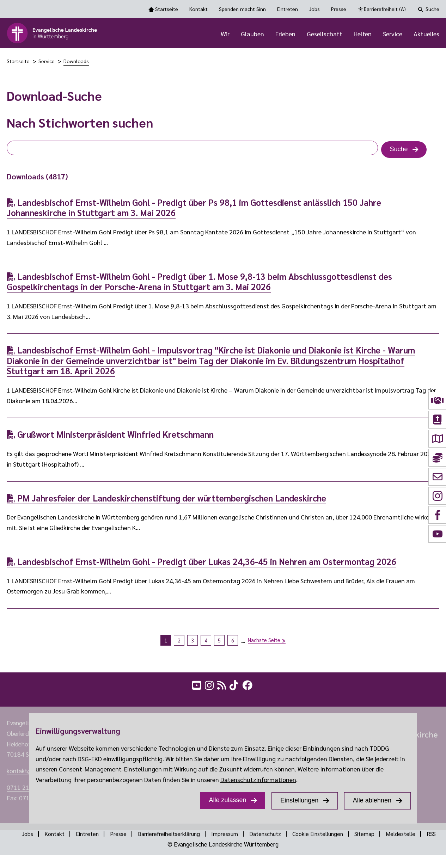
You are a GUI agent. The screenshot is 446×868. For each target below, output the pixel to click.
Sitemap (381, 836)
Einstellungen (299, 800)
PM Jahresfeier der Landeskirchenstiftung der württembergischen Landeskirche (166, 500)
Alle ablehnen (372, 800)
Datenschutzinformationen (258, 779)
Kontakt (198, 9)
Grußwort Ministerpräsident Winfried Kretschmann (110, 436)
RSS (229, 847)
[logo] (52, 34)
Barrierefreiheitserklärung (176, 836)
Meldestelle (418, 836)
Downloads (76, 63)
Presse (339, 9)
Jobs (314, 9)
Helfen (363, 34)
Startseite (167, 9)
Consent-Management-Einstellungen (110, 769)
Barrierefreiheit (385, 9)
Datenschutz (276, 836)
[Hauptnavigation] (274, 34)
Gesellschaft (325, 34)
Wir (225, 34)
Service (393, 34)
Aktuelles (426, 34)
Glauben (252, 34)
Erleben (285, 34)
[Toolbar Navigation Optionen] (223, 9)
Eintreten (288, 9)
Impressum (235, 836)
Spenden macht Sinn (242, 9)
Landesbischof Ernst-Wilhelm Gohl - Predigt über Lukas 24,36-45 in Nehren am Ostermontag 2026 (201, 563)
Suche (432, 9)
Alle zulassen (227, 800)
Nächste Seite (264, 641)
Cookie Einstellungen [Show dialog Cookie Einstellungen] (331, 836)
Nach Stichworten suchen (80, 124)
